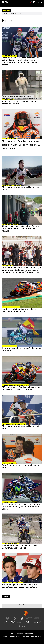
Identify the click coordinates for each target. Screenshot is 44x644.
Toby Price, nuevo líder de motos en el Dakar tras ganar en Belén (19, 547)
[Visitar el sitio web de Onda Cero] (13, 622)
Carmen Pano (40, 1)
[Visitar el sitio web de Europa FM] (20, 622)
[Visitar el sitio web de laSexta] (15, 618)
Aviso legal (6, 637)
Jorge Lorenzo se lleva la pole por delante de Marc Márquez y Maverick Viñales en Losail (21, 507)
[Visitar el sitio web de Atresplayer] (37, 622)
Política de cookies (25, 637)
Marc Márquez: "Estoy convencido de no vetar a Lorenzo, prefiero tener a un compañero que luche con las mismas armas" (21, 61)
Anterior (6, 597)
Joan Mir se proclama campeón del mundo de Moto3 (22, 349)
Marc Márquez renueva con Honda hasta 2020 (21, 188)
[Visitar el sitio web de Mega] (37, 618)
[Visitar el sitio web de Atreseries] (6, 622)
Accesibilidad (22, 640)
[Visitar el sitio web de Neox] (22, 618)
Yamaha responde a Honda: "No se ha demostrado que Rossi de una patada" (20, 586)
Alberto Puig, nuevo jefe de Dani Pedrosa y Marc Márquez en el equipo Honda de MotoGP (22, 229)
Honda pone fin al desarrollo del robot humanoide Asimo (20, 103)
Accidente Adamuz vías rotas (29, 1)
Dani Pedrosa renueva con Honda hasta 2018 (20, 466)
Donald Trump (18, 1)
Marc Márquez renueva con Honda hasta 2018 (21, 427)
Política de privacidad (14, 637)
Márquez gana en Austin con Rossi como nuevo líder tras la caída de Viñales (21, 388)
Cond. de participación (36, 637)
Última (33, 5)
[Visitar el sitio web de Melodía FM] (27, 622)
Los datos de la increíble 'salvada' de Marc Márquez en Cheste (19, 310)
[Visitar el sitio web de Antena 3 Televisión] (8, 618)
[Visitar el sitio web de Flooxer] (22, 626)
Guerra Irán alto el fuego (8, 1)
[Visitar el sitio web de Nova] (29, 618)
